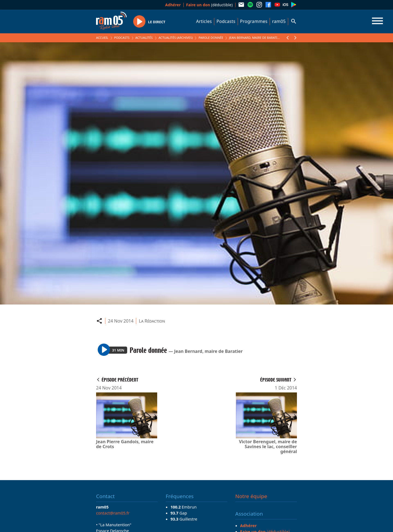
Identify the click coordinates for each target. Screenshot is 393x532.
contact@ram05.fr (113, 513)
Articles (204, 21)
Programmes (254, 21)
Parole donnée (211, 38)
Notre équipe (251, 496)
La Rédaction (152, 321)
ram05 (279, 21)
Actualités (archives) (176, 38)
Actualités (144, 38)
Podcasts (226, 21)
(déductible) (209, 5)
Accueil (102, 38)
